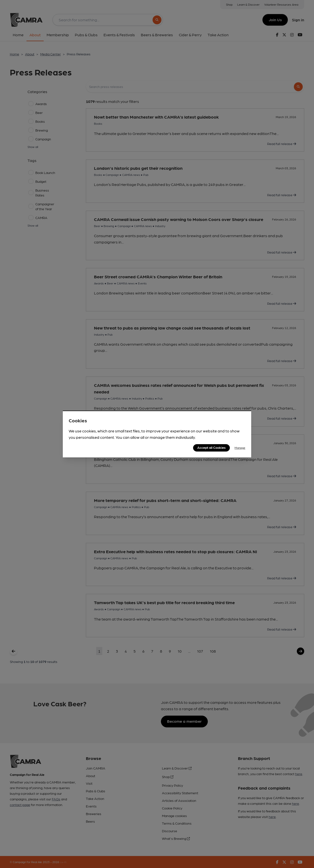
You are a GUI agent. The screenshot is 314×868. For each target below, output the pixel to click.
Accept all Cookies (211, 447)
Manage (240, 448)
